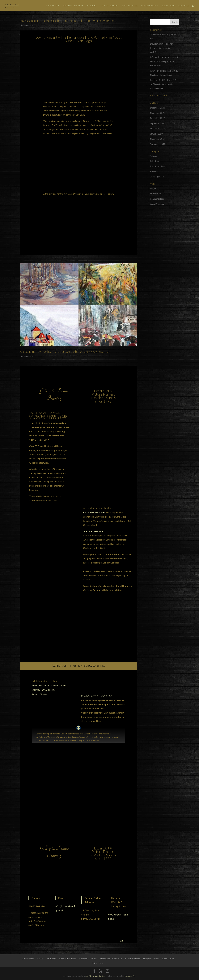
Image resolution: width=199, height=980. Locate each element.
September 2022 (158, 123)
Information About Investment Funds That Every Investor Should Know (164, 61)
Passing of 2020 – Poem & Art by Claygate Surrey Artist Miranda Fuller (164, 84)
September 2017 (158, 144)
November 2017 (158, 139)
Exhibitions (155, 161)
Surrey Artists (53, 6)
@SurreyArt (131, 976)
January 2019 (156, 134)
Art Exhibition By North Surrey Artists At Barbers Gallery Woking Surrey (65, 352)
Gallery (40, 959)
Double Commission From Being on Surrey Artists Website (162, 48)
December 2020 (157, 128)
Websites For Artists (88, 959)
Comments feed (157, 199)
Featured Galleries (72, 6)
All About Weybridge (96, 976)
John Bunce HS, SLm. (94, 531)
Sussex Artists (168, 6)
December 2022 (157, 118)
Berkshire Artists (130, 6)
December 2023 (157, 108)
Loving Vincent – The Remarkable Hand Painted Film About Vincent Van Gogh (68, 21)
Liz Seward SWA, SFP (94, 512)
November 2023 (158, 113)
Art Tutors (91, 6)
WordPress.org (157, 204)
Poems (153, 171)
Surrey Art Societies (109, 6)
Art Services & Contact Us (111, 959)
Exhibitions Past (158, 166)
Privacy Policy (98, 963)
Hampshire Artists (150, 6)
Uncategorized (26, 25)
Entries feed (156, 194)
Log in (153, 188)
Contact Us (184, 6)
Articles (154, 156)
